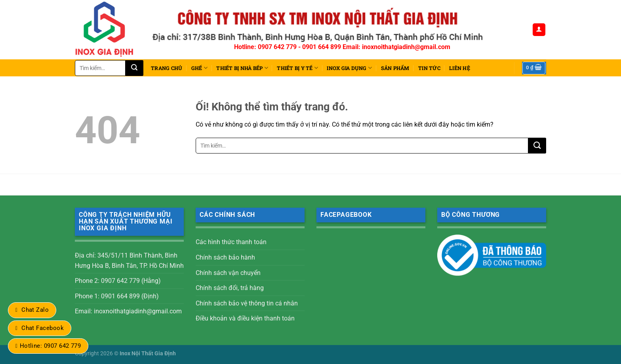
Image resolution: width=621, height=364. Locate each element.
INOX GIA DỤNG (349, 68)
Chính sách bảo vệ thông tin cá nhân (247, 303)
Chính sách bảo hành (225, 257)
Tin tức (429, 68)
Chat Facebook (43, 328)
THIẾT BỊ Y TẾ (297, 68)
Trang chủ (167, 68)
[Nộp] (134, 68)
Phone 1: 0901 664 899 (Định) (117, 296)
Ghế (199, 68)
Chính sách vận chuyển (228, 273)
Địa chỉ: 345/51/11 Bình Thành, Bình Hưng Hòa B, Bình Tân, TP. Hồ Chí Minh (129, 261)
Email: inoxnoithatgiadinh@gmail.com (128, 311)
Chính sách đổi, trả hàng (230, 288)
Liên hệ (460, 68)
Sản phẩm (395, 68)
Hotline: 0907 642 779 (50, 346)
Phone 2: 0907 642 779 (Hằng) (118, 281)
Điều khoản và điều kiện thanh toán (245, 318)
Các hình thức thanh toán (231, 242)
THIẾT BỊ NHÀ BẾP (242, 68)
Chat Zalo (35, 310)
